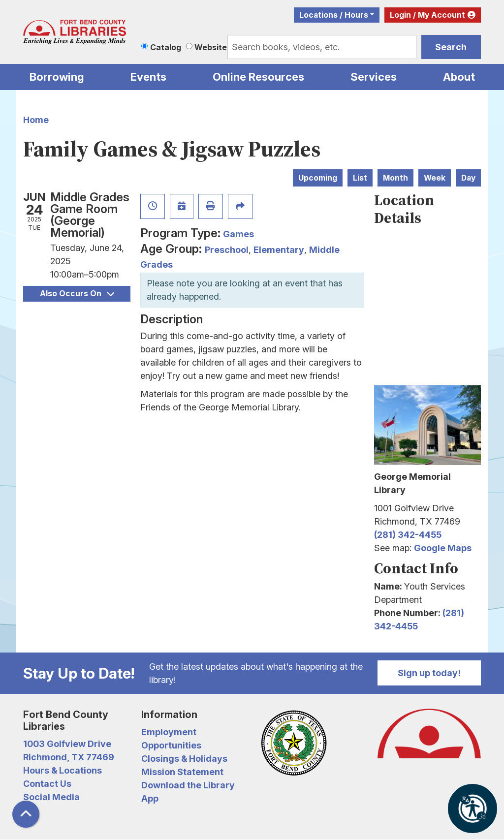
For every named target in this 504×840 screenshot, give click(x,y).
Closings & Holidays (184, 759)
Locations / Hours (334, 15)
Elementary (279, 250)
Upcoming (318, 178)
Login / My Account (427, 15)
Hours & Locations (63, 770)
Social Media (51, 797)
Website (211, 47)
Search (451, 47)
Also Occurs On (77, 294)
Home (36, 120)
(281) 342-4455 (408, 535)
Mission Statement (182, 772)
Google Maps (443, 548)
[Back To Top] (26, 814)
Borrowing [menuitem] (57, 77)
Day (468, 178)
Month (395, 178)
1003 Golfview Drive (67, 744)
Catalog (166, 47)
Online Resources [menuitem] (258, 77)
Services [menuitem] (374, 77)
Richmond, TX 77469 (69, 757)
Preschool (227, 250)
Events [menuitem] (148, 77)
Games (238, 234)
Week (435, 178)
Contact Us (47, 784)
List (360, 178)
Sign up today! (429, 673)
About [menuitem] (459, 77)
